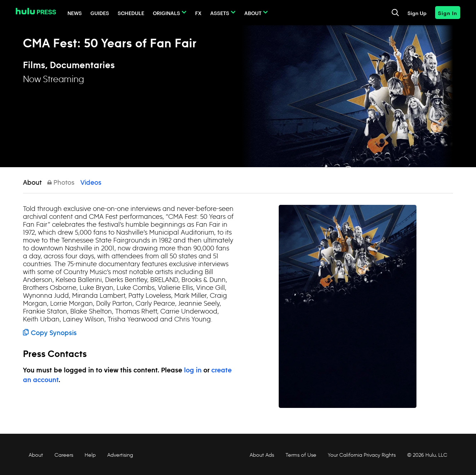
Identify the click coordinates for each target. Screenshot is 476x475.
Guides (100, 13)
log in (193, 371)
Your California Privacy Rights (362, 455)
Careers (64, 455)
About (253, 13)
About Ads (261, 455)
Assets (220, 13)
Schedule (131, 13)
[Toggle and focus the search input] (395, 13)
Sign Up (417, 13)
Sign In (448, 13)
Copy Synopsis (50, 333)
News (75, 13)
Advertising (120, 455)
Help (90, 455)
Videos (91, 183)
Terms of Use (301, 455)
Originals (166, 13)
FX (198, 13)
